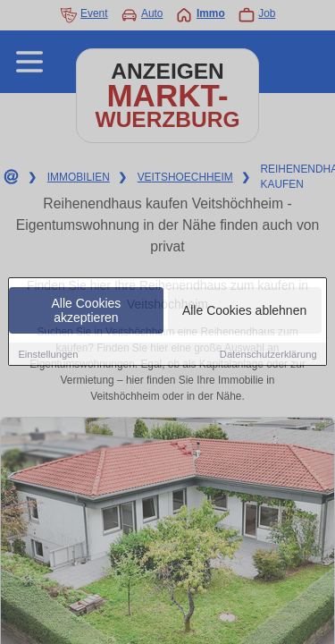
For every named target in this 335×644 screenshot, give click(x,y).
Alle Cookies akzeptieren (87, 311)
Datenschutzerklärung (268, 355)
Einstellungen (48, 355)
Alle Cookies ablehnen (244, 311)
